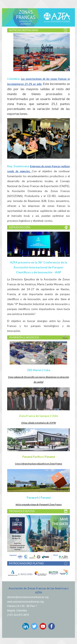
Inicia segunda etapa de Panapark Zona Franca (39, 504)
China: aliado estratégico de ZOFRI (38, 423)
